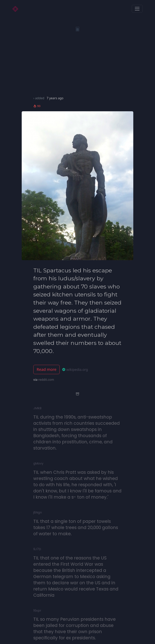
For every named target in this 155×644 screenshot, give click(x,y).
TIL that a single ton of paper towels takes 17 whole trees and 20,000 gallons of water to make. (76, 527)
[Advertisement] (77, 67)
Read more (46, 369)
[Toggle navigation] (137, 9)
